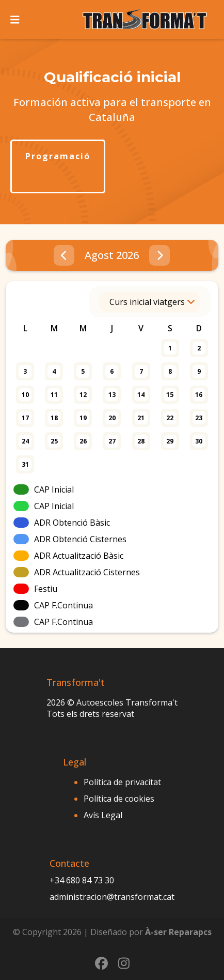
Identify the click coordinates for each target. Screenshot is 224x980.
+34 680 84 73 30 (82, 880)
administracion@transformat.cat (112, 897)
